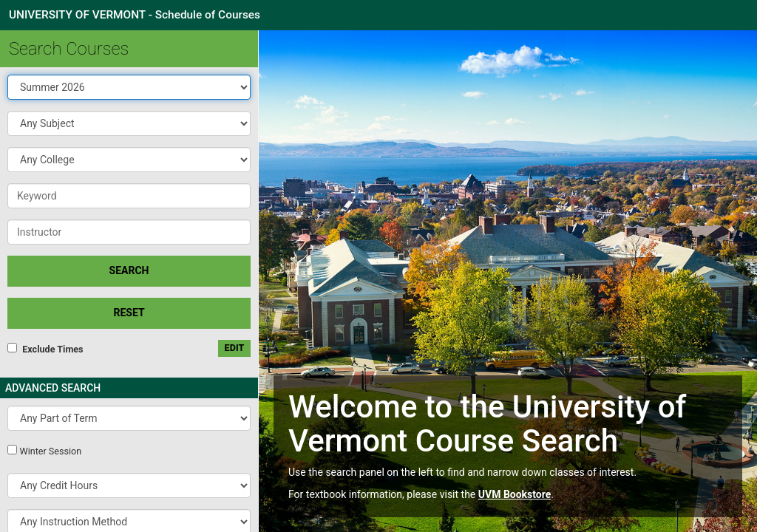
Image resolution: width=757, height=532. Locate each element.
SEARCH (129, 270)
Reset (129, 313)
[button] (129, 123)
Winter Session (50, 451)
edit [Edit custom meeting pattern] (235, 348)
